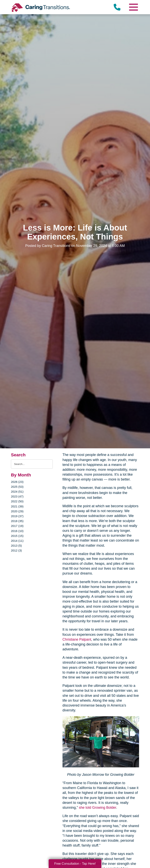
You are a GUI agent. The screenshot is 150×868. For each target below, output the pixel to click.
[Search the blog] (32, 464)
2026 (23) (17, 482)
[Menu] (133, 7)
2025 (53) (17, 487)
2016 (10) (17, 531)
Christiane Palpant (77, 639)
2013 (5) (16, 546)
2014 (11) (17, 541)
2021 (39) (17, 506)
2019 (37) (17, 516)
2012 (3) (16, 550)
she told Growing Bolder (97, 808)
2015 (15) (17, 536)
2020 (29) (17, 511)
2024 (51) (17, 492)
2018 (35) (17, 521)
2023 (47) (17, 496)
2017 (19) (17, 526)
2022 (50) (17, 501)
